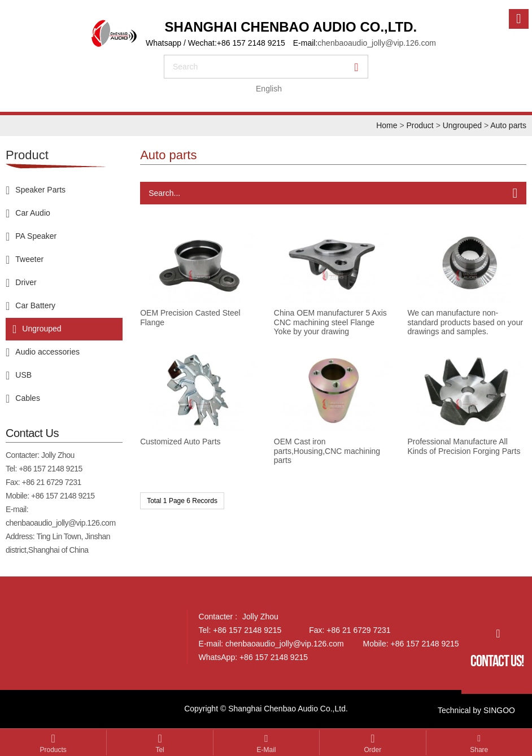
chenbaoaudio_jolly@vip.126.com (377, 43)
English (269, 89)
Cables (28, 397)
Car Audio (32, 212)
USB (23, 374)
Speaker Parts (40, 189)
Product (420, 125)
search (185, 67)
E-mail (266, 750)
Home (387, 125)
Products (53, 750)
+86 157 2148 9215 (51, 469)
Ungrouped (462, 125)
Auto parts (508, 125)
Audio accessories (47, 351)
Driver (26, 282)
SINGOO (499, 710)
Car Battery (35, 305)
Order (373, 750)
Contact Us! (497, 661)
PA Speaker (36, 235)
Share (479, 750)
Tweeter (29, 259)
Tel (160, 750)
